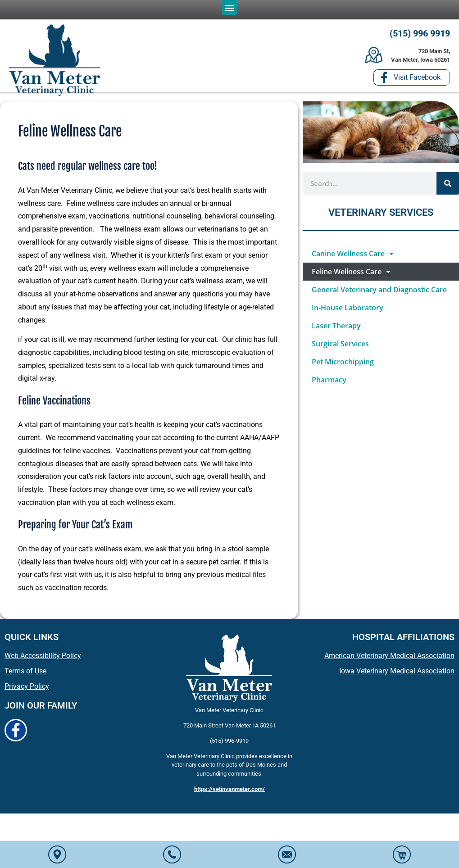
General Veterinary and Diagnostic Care (379, 292)
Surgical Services (340, 346)
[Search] (448, 185)
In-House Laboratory (348, 310)
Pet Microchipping (343, 364)
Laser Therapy (336, 328)
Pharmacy (329, 382)
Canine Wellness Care (353, 256)
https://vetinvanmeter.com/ (229, 791)
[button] (229, 7)
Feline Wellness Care (351, 274)
